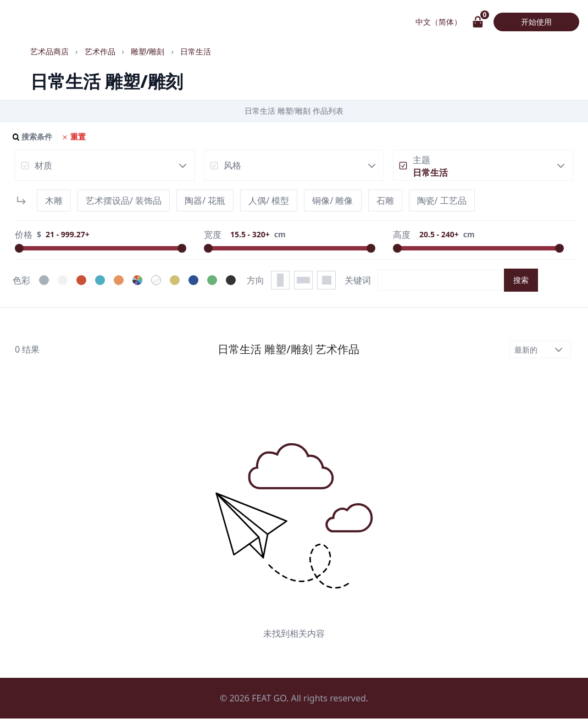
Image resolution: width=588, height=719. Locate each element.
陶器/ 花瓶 (205, 200)
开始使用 (536, 22)
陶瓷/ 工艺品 (442, 200)
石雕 (385, 200)
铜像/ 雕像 (332, 200)
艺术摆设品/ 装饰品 (124, 200)
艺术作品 (92, 22)
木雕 (54, 200)
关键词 (358, 280)
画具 (27, 22)
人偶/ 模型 (269, 200)
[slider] (19, 248)
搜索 (521, 280)
